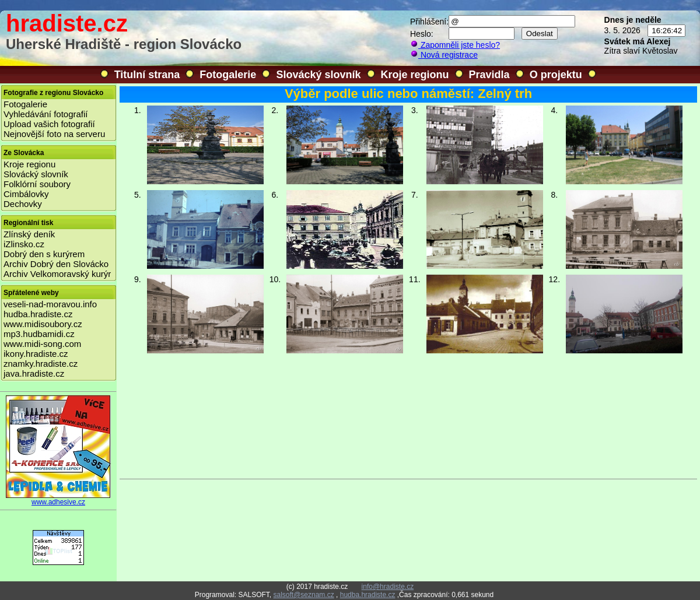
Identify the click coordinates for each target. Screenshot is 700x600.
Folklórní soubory (37, 184)
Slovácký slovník (318, 75)
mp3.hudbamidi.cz (39, 334)
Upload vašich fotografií (49, 124)
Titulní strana (147, 75)
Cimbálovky (26, 194)
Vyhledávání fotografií (46, 114)
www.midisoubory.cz (43, 324)
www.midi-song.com (42, 344)
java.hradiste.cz (34, 373)
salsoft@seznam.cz (303, 595)
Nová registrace (444, 55)
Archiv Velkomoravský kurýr (57, 274)
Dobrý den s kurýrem (44, 254)
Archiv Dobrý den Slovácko (56, 264)
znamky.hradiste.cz (41, 364)
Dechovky (23, 204)
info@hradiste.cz (388, 587)
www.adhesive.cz (58, 499)
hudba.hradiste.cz (38, 314)
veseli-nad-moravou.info (50, 304)
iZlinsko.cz (24, 244)
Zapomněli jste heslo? (455, 45)
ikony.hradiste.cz (36, 354)
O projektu (556, 75)
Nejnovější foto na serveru (54, 134)
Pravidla (489, 75)
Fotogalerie (228, 75)
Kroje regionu (415, 75)
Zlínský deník (29, 234)
